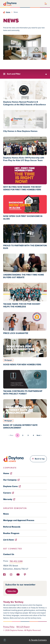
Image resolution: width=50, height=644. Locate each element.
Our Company (11, 480)
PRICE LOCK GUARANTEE (16, 333)
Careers (9, 493)
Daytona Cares (12, 486)
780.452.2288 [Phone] (16, 561)
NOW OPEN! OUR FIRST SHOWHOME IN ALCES (23, 217)
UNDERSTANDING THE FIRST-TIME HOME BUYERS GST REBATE (24, 276)
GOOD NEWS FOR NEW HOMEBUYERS (22, 365)
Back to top (38, 459)
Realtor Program (11, 533)
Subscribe (12, 591)
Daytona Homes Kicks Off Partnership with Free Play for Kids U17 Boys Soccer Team (24, 159)
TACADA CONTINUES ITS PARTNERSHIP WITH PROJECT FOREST (23, 392)
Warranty (9, 499)
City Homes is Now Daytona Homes (20, 131)
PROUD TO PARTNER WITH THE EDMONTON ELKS (25, 247)
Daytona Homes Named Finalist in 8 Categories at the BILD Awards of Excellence (25, 103)
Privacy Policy (9, 627)
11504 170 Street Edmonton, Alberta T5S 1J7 (16, 567)
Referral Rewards (12, 527)
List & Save (10, 540)
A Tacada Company (38, 640)
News (6, 514)
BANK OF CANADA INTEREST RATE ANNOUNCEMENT (20, 426)
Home (8, 12)
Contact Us (9, 554)
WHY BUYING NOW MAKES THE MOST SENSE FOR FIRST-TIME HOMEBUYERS (22, 188)
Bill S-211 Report (23, 627)
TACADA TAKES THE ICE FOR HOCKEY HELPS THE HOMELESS (22, 305)
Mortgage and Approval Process (19, 520)
